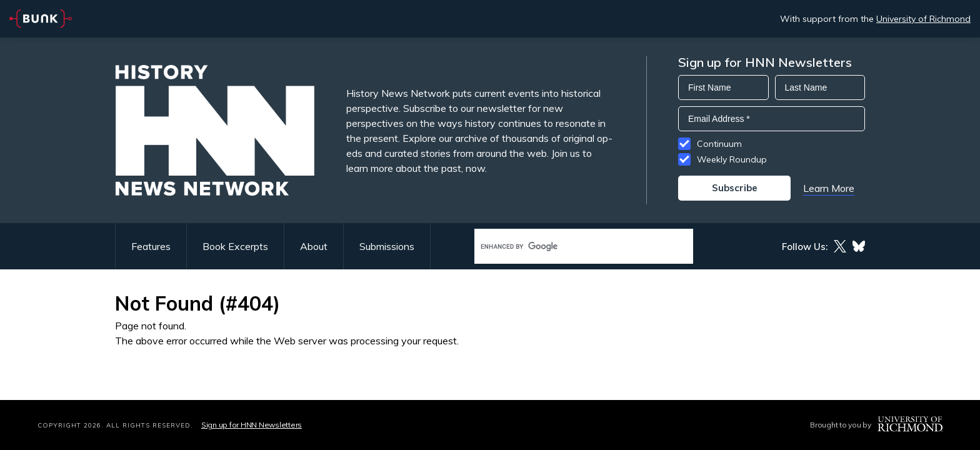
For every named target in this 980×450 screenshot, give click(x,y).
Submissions (387, 246)
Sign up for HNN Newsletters (252, 425)
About (314, 246)
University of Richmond (923, 19)
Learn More (829, 188)
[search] (571, 247)
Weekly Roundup (732, 159)
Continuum (719, 144)
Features (151, 246)
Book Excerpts (235, 246)
